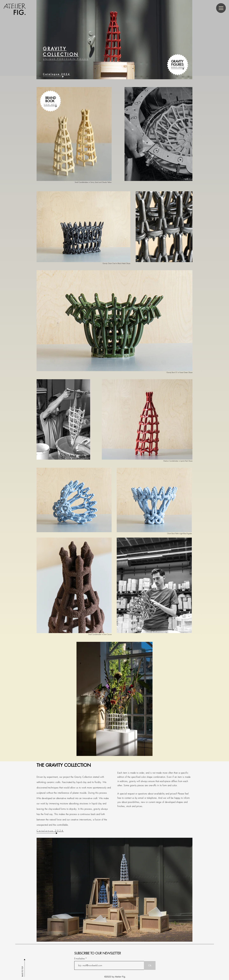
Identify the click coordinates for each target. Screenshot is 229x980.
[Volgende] (220, 36)
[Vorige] (9, 36)
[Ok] (150, 965)
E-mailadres (80, 959)
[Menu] (221, 8)
